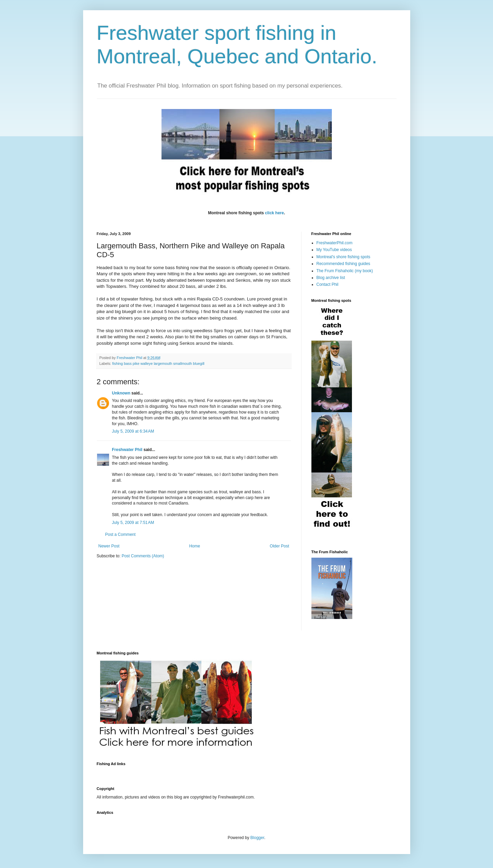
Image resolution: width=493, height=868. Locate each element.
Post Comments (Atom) (143, 556)
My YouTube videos (334, 250)
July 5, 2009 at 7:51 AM (133, 523)
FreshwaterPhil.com (335, 243)
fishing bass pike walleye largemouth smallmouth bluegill (158, 363)
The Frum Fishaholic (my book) (345, 271)
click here (274, 213)
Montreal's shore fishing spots (343, 257)
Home (195, 546)
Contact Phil (328, 284)
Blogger (257, 838)
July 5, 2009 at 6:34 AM (133, 431)
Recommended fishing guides (343, 264)
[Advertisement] (221, 772)
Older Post (280, 546)
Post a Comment (120, 534)
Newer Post (109, 546)
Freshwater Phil (127, 450)
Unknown (121, 393)
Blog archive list (331, 278)
